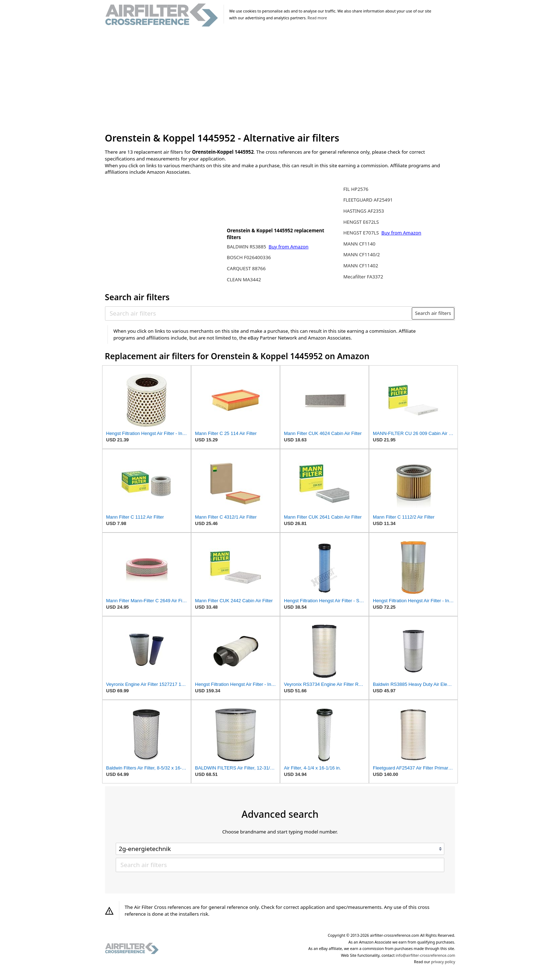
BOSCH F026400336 (249, 257)
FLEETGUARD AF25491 (368, 200)
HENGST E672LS (361, 222)
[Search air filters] (259, 313)
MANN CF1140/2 (362, 254)
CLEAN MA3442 (244, 279)
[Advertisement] (280, 80)
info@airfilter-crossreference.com (426, 955)
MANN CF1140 (359, 244)
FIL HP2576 (356, 189)
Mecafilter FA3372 (363, 277)
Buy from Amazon (289, 247)
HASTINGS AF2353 (364, 211)
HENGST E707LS (362, 233)
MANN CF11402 (361, 266)
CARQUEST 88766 (246, 268)
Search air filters (433, 313)
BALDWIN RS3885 (247, 247)
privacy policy (443, 962)
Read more (317, 18)
